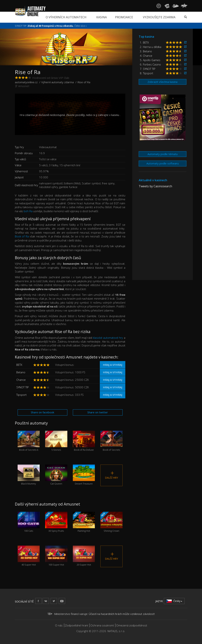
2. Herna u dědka (151, 47)
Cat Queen (56, 475)
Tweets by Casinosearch (155, 186)
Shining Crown (111, 522)
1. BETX (144, 42)
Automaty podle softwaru (163, 163)
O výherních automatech (66, 17)
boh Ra (28, 211)
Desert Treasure (84, 475)
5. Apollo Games (150, 60)
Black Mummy (29, 475)
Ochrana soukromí (102, 625)
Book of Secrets (111, 441)
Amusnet (24, 86)
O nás (59, 625)
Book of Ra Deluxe (84, 441)
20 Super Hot (84, 556)
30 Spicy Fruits (56, 522)
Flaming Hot (84, 522)
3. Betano (146, 51)
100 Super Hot (56, 556)
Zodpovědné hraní (77, 625)
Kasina (102, 17)
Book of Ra (22, 236)
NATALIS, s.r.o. (116, 631)
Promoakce (124, 17)
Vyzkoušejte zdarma (159, 17)
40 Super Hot (29, 556)
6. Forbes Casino (150, 64)
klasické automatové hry (108, 338)
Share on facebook (42, 412)
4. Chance (146, 56)
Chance (21, 380)
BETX (19, 365)
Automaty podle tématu (163, 154)
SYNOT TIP (23, 387)
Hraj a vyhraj (113, 365)
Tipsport (21, 395)
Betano (21, 372)
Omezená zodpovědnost (132, 625)
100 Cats (29, 522)
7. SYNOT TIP (148, 69)
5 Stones (56, 441)
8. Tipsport (147, 73)
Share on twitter (98, 412)
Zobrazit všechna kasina (162, 82)
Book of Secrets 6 (29, 441)
